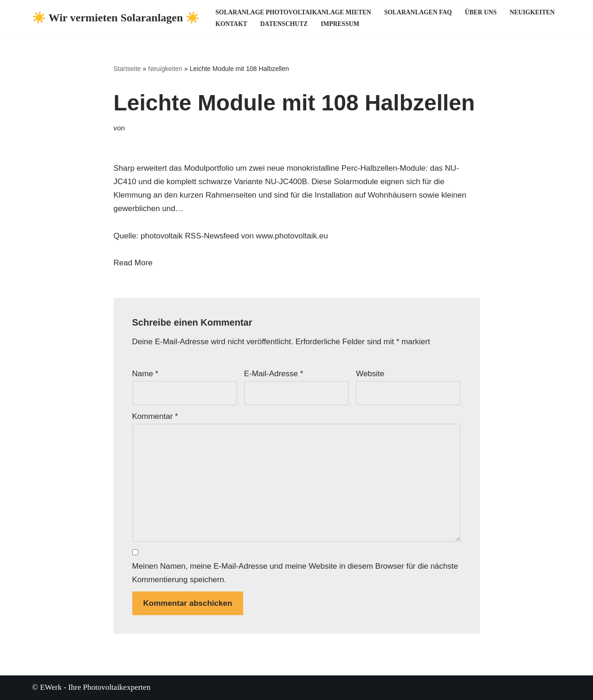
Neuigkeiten (532, 12)
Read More (133, 263)
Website (370, 374)
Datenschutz (284, 24)
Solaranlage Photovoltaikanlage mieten (293, 12)
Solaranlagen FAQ (418, 12)
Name (145, 374)
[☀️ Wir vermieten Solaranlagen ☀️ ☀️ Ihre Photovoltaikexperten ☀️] (116, 18)
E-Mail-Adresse (274, 374)
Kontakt (231, 24)
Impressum (340, 24)
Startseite (127, 69)
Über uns (481, 12)
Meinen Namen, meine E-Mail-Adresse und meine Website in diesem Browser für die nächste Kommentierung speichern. (295, 573)
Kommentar (155, 416)
